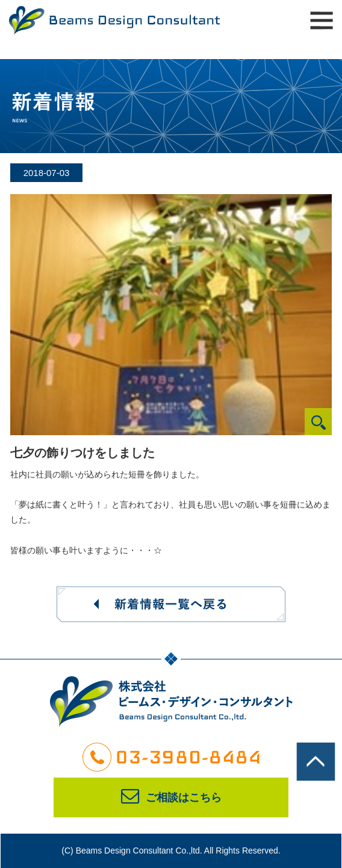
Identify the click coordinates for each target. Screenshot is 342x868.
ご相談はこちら (171, 797)
